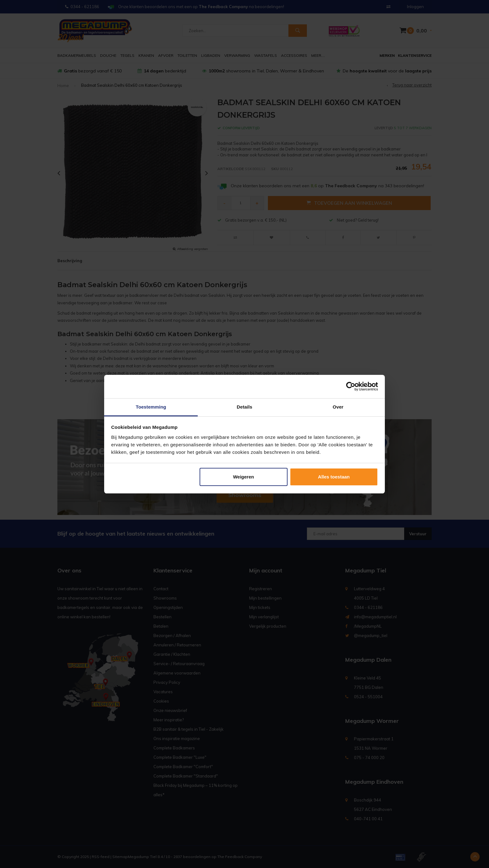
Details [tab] (244, 407)
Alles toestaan (334, 477)
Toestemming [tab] (151, 407)
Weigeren (243, 477)
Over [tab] (338, 407)
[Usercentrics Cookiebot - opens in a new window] (351, 386)
